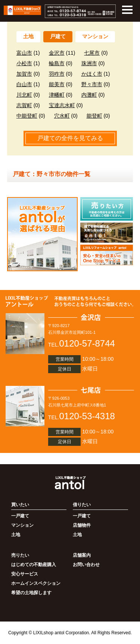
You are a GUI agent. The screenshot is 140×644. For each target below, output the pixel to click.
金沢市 (57, 53)
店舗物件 (82, 525)
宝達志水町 (62, 105)
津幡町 (57, 95)
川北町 (24, 95)
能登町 (94, 116)
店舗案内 (82, 555)
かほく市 (92, 74)
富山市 (24, 53)
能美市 (57, 84)
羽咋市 (57, 74)
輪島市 (57, 63)
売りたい (20, 555)
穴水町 (62, 116)
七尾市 (92, 53)
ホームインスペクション (36, 583)
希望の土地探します (31, 593)
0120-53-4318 (87, 416)
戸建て (58, 36)
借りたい (82, 505)
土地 (28, 36)
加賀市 (24, 74)
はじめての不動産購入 (34, 565)
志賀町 (24, 105)
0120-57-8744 (87, 343)
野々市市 (92, 84)
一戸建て (20, 516)
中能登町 (27, 116)
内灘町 (89, 95)
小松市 (24, 63)
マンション (95, 36)
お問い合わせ (86, 565)
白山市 (24, 84)
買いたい (20, 505)
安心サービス (25, 574)
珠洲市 (89, 63)
